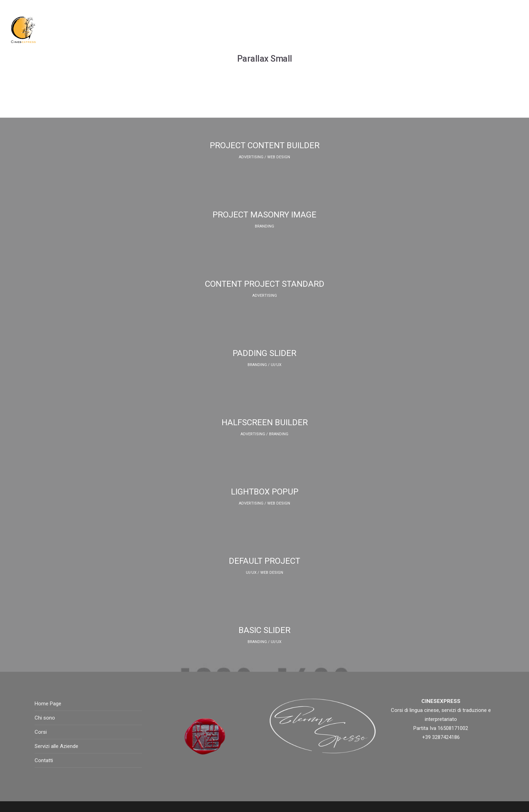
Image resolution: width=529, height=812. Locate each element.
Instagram (411, 30)
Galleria (449, 30)
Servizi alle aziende (335, 30)
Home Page (222, 30)
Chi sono (259, 30)
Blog (380, 30)
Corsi (289, 30)
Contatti (484, 30)
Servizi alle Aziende (56, 746)
